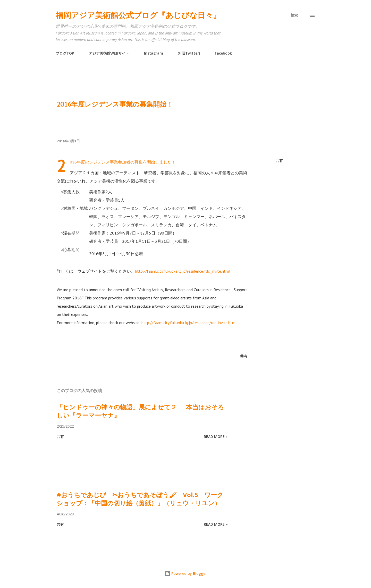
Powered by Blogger (185, 573)
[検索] (294, 15)
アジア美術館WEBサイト (109, 53)
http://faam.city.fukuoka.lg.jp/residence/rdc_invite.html (183, 271)
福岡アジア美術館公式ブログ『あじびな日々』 (138, 15)
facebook (223, 53)
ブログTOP (65, 53)
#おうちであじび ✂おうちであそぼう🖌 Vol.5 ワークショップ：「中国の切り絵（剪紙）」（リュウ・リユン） (140, 499)
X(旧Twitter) (189, 53)
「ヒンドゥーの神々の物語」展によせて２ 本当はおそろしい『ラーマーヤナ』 (140, 411)
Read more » (216, 436)
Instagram (154, 53)
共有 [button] (279, 161)
